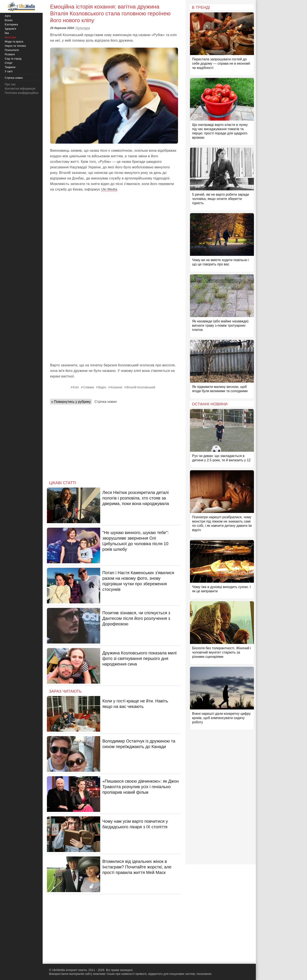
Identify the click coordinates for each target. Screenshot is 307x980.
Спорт (9, 63)
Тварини (10, 67)
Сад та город (13, 59)
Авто (8, 16)
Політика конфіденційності (23, 93)
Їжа (7, 33)
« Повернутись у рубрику (71, 402)
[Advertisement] (114, 328)
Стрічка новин (106, 402)
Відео (102, 387)
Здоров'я (10, 29)
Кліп (76, 387)
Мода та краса (14, 42)
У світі (9, 71)
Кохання (116, 387)
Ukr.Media (109, 189)
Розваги (10, 54)
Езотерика (11, 24)
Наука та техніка (15, 46)
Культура (83, 28)
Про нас (10, 84)
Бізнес (9, 20)
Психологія (12, 50)
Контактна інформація (20, 89)
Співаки (89, 387)
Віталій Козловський (141, 387)
